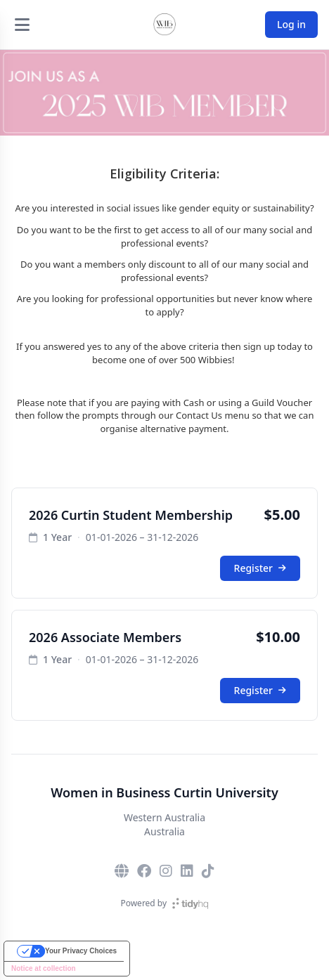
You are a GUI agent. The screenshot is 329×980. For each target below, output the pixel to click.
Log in (291, 24)
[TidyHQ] (190, 903)
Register (260, 568)
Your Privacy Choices (81, 951)
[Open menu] (22, 25)
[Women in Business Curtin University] (164, 25)
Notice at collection (44, 968)
